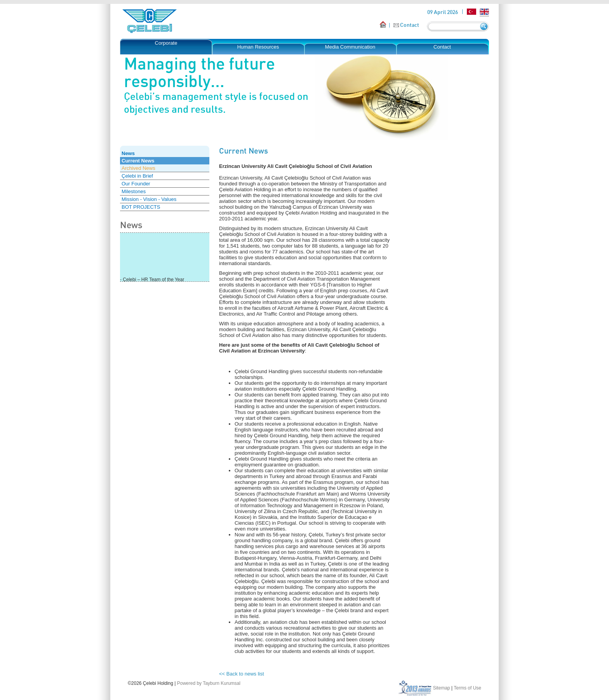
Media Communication (350, 47)
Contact (410, 25)
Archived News (138, 168)
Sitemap (442, 688)
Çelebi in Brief (137, 176)
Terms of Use (467, 688)
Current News (138, 161)
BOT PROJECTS (141, 207)
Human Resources (258, 47)
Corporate (166, 43)
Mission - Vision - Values (149, 199)
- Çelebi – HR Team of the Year (152, 281)
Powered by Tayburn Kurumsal (209, 683)
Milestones (134, 191)
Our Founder (136, 184)
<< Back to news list (242, 674)
